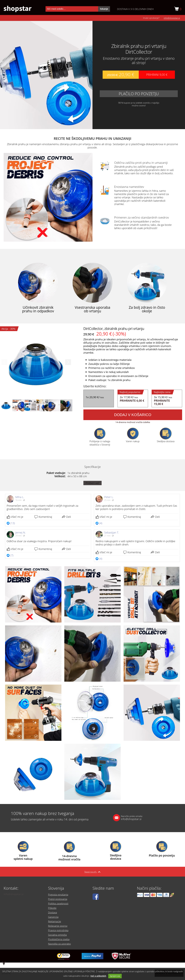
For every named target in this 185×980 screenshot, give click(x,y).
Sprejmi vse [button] (115, 976)
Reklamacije (55, 923)
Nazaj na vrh (92, 873)
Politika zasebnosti (59, 908)
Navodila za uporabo (61, 941)
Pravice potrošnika (59, 930)
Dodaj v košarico (133, 416)
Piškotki (53, 911)
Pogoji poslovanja (59, 904)
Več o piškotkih (98, 976)
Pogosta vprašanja (59, 900)
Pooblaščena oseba (60, 938)
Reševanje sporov (59, 926)
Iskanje (104, 9)
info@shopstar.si (172, 19)
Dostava (53, 915)
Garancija (54, 919)
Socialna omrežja (59, 934)
